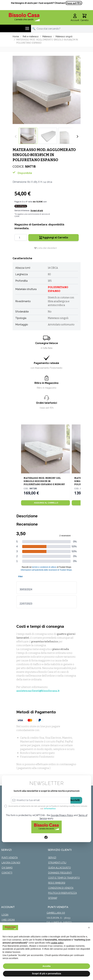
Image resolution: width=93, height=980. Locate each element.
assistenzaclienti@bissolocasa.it (38, 691)
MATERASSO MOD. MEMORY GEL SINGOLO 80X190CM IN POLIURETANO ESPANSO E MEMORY (44, 481)
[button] (89, 928)
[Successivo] (77, 136)
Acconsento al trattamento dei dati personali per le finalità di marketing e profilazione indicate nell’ (48, 807)
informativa (50, 809)
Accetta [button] (46, 966)
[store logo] (24, 17)
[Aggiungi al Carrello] (45, 503)
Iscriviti (75, 800)
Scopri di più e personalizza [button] (46, 974)
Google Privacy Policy (62, 815)
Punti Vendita (10, 858)
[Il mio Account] (75, 18)
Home (16, 36)
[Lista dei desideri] (45, 248)
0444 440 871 (74, 3)
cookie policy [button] (57, 943)
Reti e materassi (31, 36)
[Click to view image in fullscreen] (47, 90)
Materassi (47, 36)
